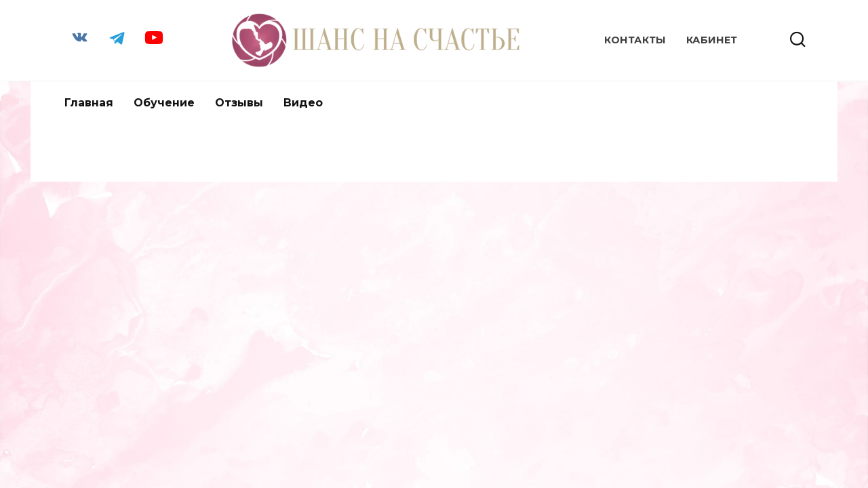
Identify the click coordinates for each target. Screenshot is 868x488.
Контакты (635, 40)
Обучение (164, 103)
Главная (89, 103)
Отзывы (239, 103)
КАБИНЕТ (712, 40)
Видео (303, 103)
